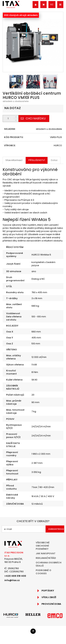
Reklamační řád (46, 558)
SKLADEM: (10, 129)
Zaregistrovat (56, 529)
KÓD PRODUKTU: (14, 137)
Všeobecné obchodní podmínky (43, 546)
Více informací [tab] (14, 160)
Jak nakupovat (46, 553)
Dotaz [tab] (54, 160)
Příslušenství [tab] (37, 160)
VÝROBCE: (10, 146)
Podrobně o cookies (43, 572)
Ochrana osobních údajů (49, 564)
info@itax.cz (12, 580)
